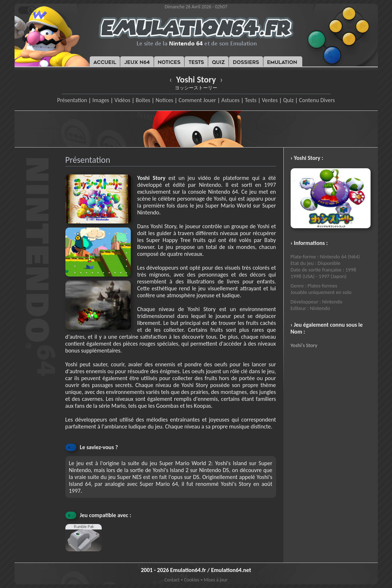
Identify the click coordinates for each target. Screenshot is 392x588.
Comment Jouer (197, 100)
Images (101, 100)
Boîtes (143, 100)
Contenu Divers (317, 100)
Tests (251, 100)
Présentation (72, 100)
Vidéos (122, 100)
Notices (164, 100)
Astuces (230, 100)
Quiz (288, 100)
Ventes (270, 100)
